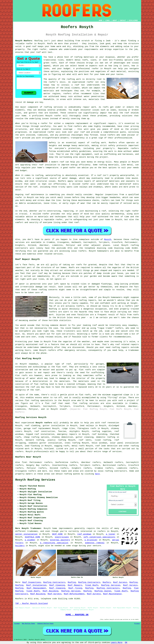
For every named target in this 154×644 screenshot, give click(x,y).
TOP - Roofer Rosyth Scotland (31, 604)
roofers (101, 531)
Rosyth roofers (44, 423)
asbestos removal (95, 543)
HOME (101, 21)
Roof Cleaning (57, 585)
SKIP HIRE (57, 534)
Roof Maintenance (112, 594)
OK (126, 643)
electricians (62, 537)
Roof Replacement (36, 588)
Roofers (107, 582)
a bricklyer (91, 540)
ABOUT (115, 21)
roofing (109, 471)
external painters (60, 540)
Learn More (117, 643)
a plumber (30, 540)
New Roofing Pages (28, 624)
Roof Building (51, 591)
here (97, 474)
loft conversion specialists (99, 537)
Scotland (49, 449)
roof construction (45, 431)
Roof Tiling (75, 588)
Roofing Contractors (54, 582)
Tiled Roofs (92, 585)
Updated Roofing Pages (45, 624)
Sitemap (17, 624)
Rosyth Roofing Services (35, 480)
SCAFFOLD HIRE (32, 537)
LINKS (107, 21)
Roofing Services (111, 585)
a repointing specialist (54, 543)
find (24, 462)
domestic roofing (106, 437)
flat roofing (41, 384)
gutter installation (26, 534)
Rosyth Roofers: (24, 41)
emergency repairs (67, 434)
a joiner (111, 534)
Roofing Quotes (103, 591)
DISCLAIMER (133, 21)
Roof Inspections (32, 582)
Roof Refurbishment (74, 594)
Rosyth (108, 239)
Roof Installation (36, 585)
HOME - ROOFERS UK (77, 615)
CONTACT (123, 21)
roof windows (84, 534)
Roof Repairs (75, 585)
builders (20, 546)
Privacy (137, 624)
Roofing (72, 582)
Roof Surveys (120, 582)
